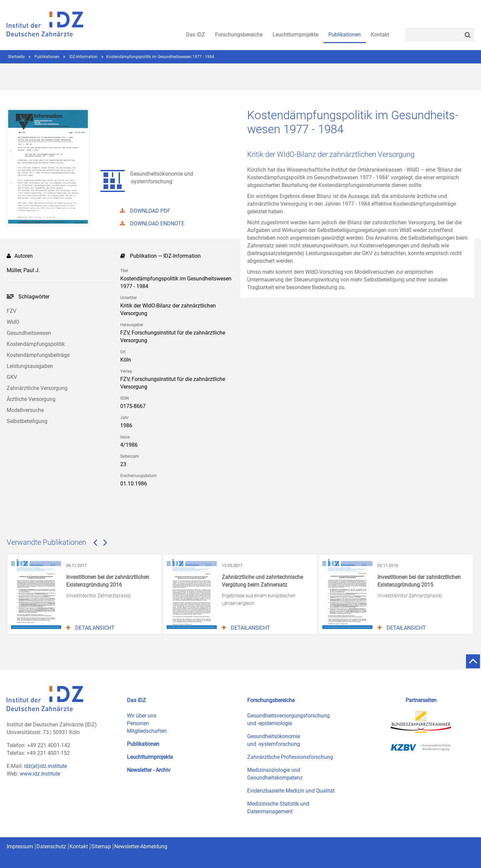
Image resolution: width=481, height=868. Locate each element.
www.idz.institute (40, 774)
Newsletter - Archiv (149, 770)
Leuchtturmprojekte (150, 757)
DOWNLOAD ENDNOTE (152, 224)
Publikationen (47, 57)
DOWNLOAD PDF (145, 211)
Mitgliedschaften (147, 731)
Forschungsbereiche (271, 700)
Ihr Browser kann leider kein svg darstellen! (10, 296)
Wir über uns (142, 716)
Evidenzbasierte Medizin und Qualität (291, 791)
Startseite (17, 57)
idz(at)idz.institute (45, 766)
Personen (138, 723)
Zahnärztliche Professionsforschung (290, 757)
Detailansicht (90, 628)
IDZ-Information (84, 57)
